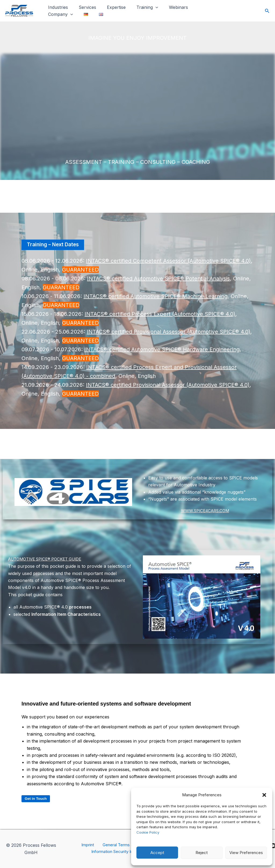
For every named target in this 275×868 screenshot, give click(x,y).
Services (84, 9)
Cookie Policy (148, 832)
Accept (157, 853)
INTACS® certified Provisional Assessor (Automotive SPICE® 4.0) (169, 332)
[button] (264, 795)
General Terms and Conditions (129, 845)
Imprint (87, 845)
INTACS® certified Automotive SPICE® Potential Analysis (158, 279)
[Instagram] (234, 11)
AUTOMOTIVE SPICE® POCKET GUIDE (49, 559)
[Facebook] (245, 11)
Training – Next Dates (55, 245)
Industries (57, 9)
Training (140, 9)
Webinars (169, 9)
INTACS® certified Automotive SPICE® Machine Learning (155, 296)
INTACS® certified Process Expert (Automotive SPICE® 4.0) (160, 314)
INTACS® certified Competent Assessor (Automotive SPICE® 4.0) (168, 261)
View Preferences (246, 853)
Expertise (111, 9)
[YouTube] (272, 846)
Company (199, 9)
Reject (202, 853)
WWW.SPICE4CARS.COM (205, 511)
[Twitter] (257, 11)
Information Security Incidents (121, 852)
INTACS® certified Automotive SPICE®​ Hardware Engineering (162, 350)
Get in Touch (36, 799)
